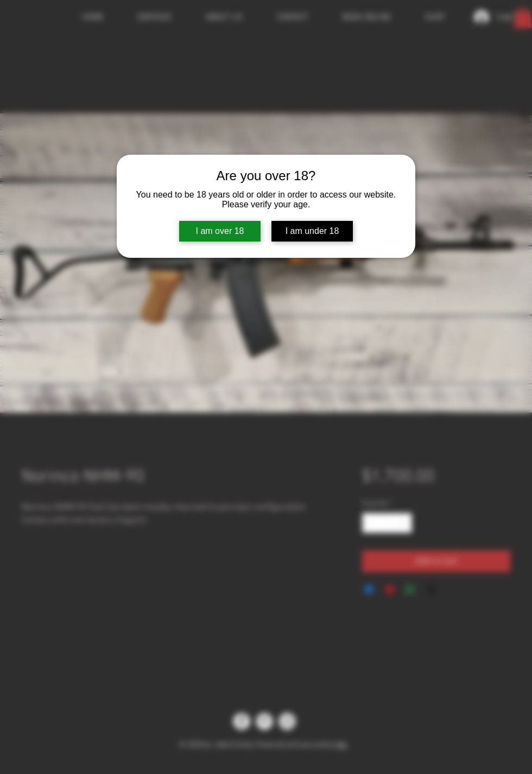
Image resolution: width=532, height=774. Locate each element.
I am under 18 (312, 231)
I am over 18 (220, 231)
